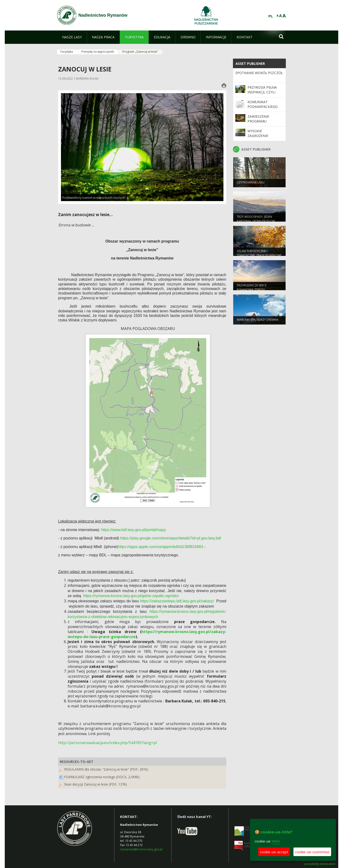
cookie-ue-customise (312, 852)
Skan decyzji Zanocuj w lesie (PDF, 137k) (96, 784)
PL (271, 16)
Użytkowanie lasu (251, 184)
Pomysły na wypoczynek (98, 52)
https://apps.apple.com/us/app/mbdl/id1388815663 (161, 547)
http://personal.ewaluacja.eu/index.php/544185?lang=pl (107, 743)
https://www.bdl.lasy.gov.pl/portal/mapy (134, 530)
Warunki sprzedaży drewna (258, 322)
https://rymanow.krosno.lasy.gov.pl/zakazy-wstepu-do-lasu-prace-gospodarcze (147, 634)
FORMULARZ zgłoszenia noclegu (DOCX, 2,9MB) (102, 777)
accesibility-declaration (320, 864)
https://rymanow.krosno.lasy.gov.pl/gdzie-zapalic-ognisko (131, 596)
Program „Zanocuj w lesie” (140, 52)
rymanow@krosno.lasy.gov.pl (141, 849)
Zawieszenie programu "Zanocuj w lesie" (263, 121)
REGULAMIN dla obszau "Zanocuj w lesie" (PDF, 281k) (106, 769)
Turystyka (66, 52)
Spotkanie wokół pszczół (259, 73)
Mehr (276, 841)
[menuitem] (72, 37)
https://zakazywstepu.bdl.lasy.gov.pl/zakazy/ (177, 601)
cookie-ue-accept (274, 852)
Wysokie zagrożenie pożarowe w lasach (259, 138)
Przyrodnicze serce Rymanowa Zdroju (252, 289)
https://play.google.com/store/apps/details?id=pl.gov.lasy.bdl (171, 538)
